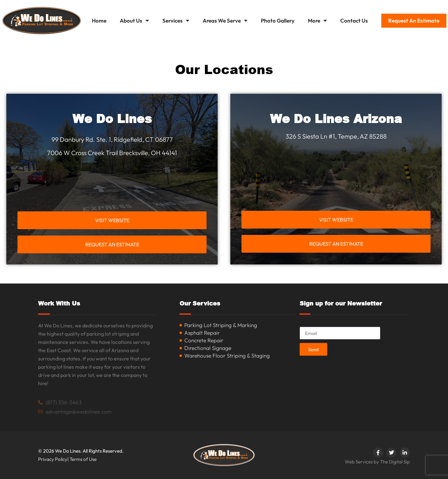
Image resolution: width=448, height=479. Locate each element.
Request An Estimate (414, 21)
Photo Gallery (278, 21)
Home (99, 21)
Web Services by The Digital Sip (377, 462)
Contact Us (354, 21)
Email (306, 324)
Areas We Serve (225, 21)
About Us (134, 21)
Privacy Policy (53, 459)
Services (176, 21)
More (317, 21)
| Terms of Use (82, 459)
